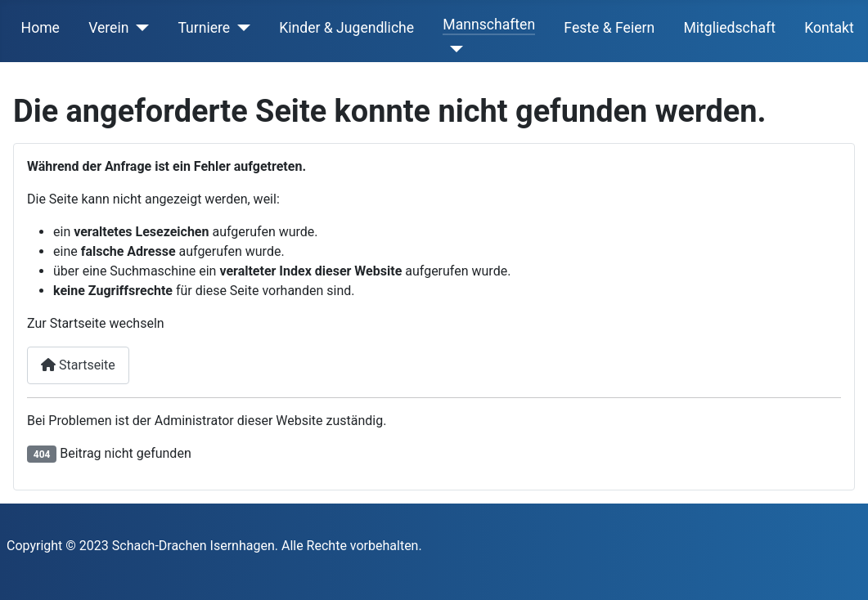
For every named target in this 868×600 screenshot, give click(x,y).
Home (40, 28)
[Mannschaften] (453, 49)
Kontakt (829, 28)
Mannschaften (489, 25)
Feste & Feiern (609, 28)
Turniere (204, 28)
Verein (108, 28)
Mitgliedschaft (729, 28)
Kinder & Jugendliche (346, 28)
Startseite (78, 365)
